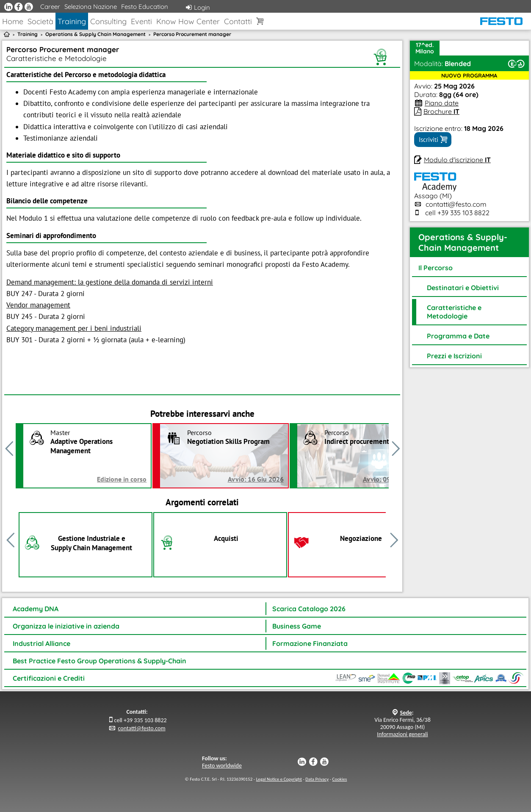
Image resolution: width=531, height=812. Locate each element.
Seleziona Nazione (91, 7)
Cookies (340, 779)
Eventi (141, 21)
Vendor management (38, 305)
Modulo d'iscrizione (457, 160)
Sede (406, 713)
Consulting (108, 21)
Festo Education (145, 7)
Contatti (238, 21)
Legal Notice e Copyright (279, 779)
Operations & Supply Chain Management (95, 34)
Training (72, 21)
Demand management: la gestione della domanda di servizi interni (110, 282)
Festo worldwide (222, 766)
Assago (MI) (435, 191)
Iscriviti (433, 140)
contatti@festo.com (456, 204)
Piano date (442, 103)
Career (50, 7)
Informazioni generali (402, 734)
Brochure (441, 111)
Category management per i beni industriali (74, 328)
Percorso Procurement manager (192, 34)
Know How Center (188, 21)
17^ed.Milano (425, 48)
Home (13, 21)
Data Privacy (317, 779)
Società (40, 21)
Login (198, 7)
